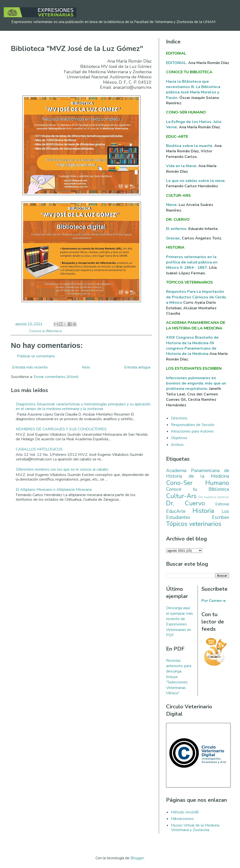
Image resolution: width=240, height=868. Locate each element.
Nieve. (172, 205)
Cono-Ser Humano (198, 483)
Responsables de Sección (193, 425)
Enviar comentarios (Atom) (56, 377)
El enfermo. (177, 229)
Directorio (179, 418)
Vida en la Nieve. (182, 166)
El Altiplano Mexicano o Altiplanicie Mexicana (54, 490)
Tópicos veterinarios (194, 524)
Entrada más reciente (30, 367)
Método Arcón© (185, 812)
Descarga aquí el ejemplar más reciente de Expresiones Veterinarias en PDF (180, 622)
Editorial (222, 504)
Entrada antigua (137, 367)
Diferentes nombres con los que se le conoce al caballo (62, 469)
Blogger (137, 858)
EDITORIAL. (177, 63)
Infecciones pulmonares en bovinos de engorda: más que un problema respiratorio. (196, 383)
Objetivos (179, 438)
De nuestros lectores (214, 497)
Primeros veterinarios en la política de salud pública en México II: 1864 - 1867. (192, 262)
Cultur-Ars (181, 496)
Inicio (86, 367)
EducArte (176, 511)
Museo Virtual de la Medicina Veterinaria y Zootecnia (195, 828)
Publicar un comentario (36, 356)
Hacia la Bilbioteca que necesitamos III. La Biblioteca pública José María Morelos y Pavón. (193, 90)
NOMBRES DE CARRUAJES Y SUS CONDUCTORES (61, 429)
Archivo (177, 445)
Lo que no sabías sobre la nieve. (196, 181)
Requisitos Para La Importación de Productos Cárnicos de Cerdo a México (196, 297)
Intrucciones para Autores (192, 431)
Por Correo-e (214, 601)
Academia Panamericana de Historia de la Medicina (198, 473)
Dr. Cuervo (185, 503)
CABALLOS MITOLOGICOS (39, 449)
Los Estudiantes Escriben (198, 514)
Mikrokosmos (182, 819)
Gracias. (174, 238)
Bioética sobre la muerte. (190, 146)
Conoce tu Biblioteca (45, 331)
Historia (203, 511)
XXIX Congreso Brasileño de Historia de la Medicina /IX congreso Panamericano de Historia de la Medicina (192, 346)
